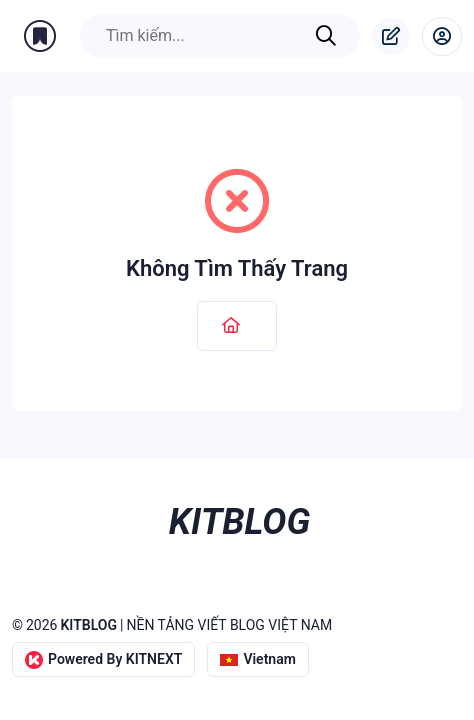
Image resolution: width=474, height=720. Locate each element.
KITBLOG (88, 625)
